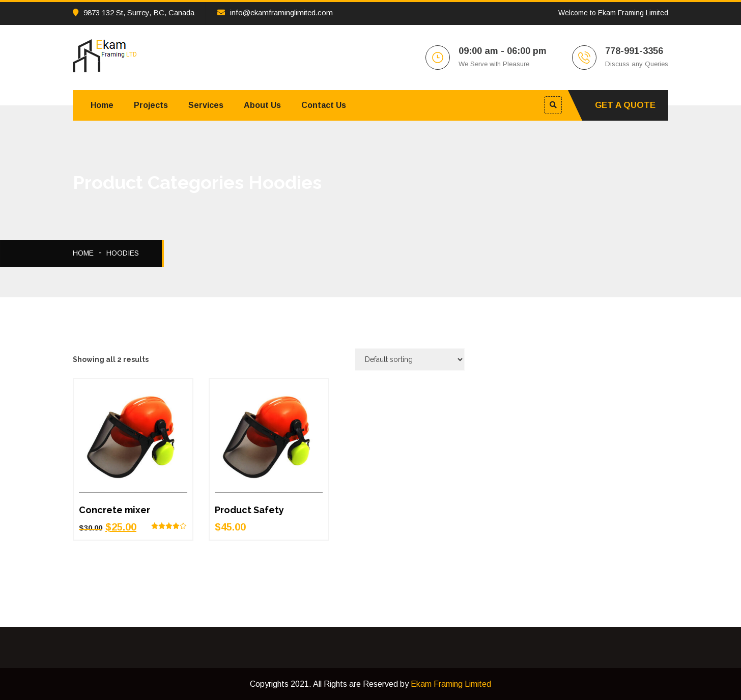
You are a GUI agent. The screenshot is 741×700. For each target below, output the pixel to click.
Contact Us (324, 105)
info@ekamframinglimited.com (275, 12)
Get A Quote (625, 105)
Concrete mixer (115, 510)
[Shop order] (410, 359)
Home (102, 105)
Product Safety (249, 510)
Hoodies (123, 253)
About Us (262, 105)
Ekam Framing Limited (451, 684)
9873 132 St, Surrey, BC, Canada (134, 12)
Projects (151, 105)
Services (206, 105)
